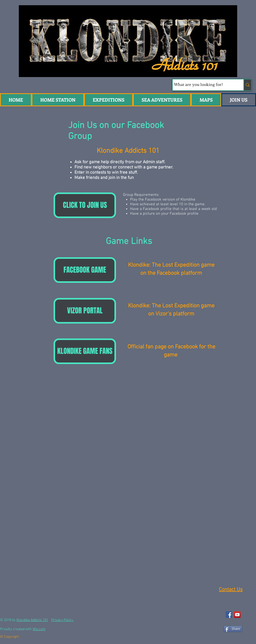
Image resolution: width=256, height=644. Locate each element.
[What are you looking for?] (203, 85)
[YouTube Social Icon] (237, 615)
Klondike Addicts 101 (32, 620)
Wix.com (39, 629)
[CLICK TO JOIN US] (85, 205)
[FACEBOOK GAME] (85, 270)
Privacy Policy (63, 620)
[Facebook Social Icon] (229, 615)
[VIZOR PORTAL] (85, 311)
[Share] (233, 629)
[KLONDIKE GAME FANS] (85, 351)
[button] (162, 100)
